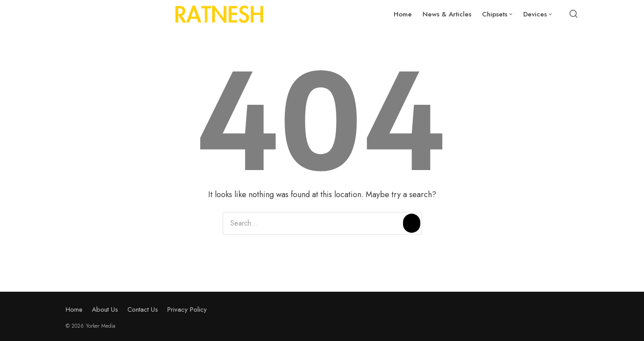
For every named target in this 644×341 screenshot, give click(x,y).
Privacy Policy (187, 309)
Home (74, 309)
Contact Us (143, 309)
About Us (105, 309)
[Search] (411, 223)
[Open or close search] (573, 14)
